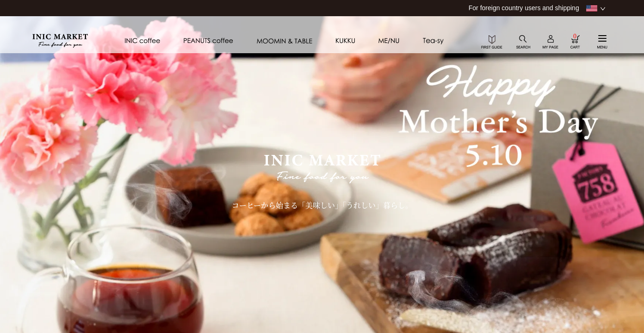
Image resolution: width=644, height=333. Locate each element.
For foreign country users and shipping (524, 8)
